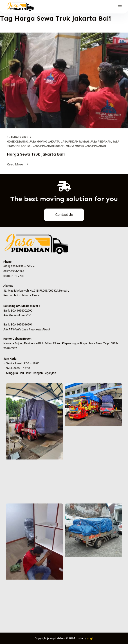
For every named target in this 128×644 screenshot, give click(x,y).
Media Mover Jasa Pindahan (86, 146)
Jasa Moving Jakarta (44, 142)
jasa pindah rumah (75, 142)
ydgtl (90, 638)
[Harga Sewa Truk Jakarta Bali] (64, 80)
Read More (18, 164)
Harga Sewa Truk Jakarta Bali (36, 154)
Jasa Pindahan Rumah (49, 146)
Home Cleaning (17, 142)
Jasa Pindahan (101, 142)
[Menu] (120, 7)
